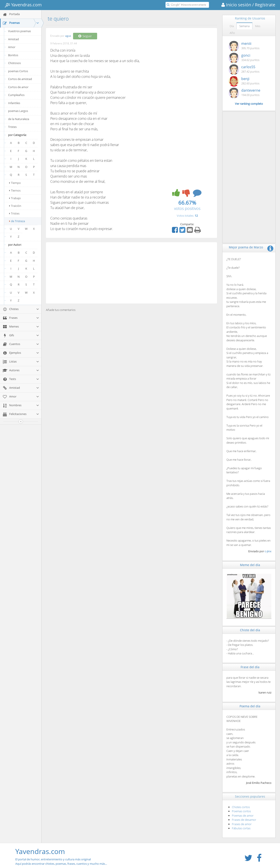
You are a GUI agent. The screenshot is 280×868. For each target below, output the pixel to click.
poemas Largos (18, 111)
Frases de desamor (244, 820)
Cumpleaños (16, 95)
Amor (12, 47)
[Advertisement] (131, 273)
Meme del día (250, 565)
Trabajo (15, 198)
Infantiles (14, 103)
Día (232, 26)
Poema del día (250, 706)
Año (232, 33)
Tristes (12, 127)
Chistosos (14, 63)
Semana (244, 26)
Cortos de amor (18, 87)
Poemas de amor (243, 816)
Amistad (13, 39)
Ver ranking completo (249, 104)
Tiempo (15, 183)
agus (68, 36)
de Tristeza (17, 221)
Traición (15, 206)
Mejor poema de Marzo (246, 247)
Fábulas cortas (241, 828)
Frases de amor (242, 824)
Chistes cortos (241, 807)
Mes (258, 26)
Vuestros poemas (19, 31)
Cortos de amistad (20, 79)
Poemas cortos (241, 811)
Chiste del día (250, 630)
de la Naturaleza (19, 119)
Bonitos (13, 55)
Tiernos (15, 190)
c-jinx (268, 551)
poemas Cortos (18, 71)
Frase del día (250, 667)
